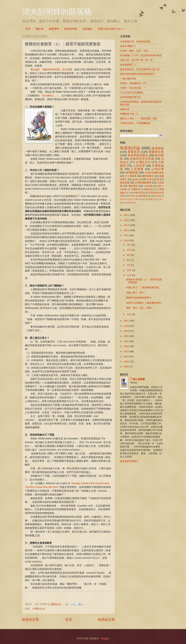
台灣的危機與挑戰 (154, 173)
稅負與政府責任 (138, 155)
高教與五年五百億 (142, 159)
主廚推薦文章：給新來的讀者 (135, 42)
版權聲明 (54, 29)
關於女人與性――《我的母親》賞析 (139, 118)
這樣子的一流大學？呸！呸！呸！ (137, 60)
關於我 (40, 29)
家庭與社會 (156, 152)
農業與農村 (148, 176)
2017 (127, 321)
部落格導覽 (71, 29)
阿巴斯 (132, 196)
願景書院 (143, 196)
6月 (129, 260)
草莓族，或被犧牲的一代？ (134, 83)
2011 (127, 215)
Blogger (105, 638)
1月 (129, 245)
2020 (127, 336)
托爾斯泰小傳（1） (130, 114)
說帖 (143, 199)
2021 (127, 341)
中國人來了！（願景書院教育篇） (143, 287)
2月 (129, 250)
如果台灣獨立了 (128, 46)
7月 (129, 265)
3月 (129, 255)
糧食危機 (125, 183)
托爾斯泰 (135, 189)
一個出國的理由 (128, 79)
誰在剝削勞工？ (128, 65)
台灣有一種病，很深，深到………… (139, 51)
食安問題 (129, 203)
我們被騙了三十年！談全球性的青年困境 (141, 55)
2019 (127, 331)
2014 (127, 230)
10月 (129, 270)
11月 (129, 275)
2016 (127, 240)
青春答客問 (139, 193)
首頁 (28, 29)
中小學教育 (131, 176)
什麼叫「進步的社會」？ (133, 88)
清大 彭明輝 (139, 379)
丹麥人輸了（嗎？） (136, 293)
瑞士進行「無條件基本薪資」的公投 (50, 69)
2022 (127, 346)
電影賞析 (133, 186)
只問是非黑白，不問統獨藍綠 (135, 123)
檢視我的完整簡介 (129, 461)
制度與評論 (130, 148)
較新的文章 (31, 620)
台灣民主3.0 (39, 609)
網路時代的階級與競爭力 (139, 298)
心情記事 (158, 169)
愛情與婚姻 (156, 196)
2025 (127, 362)
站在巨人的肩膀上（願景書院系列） (145, 303)
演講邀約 (88, 29)
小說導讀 (148, 186)
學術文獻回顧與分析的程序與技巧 (137, 74)
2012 (127, 220)
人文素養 (137, 169)
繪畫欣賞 (149, 189)
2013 (127, 225)
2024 (127, 356)
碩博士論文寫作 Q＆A (111, 29)
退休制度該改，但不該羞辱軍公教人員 (140, 69)
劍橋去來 (125, 109)
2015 (127, 235)
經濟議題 (158, 148)
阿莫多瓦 (153, 199)
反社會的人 (48, 96)
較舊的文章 (107, 620)
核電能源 (132, 173)
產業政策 (134, 152)
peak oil (137, 179)
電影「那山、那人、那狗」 (140, 308)
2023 (127, 351)
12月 (129, 314)
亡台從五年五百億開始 (132, 92)
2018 (127, 326)
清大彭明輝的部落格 (57, 12)
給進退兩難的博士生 (130, 97)
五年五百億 (153, 179)
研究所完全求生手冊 (129, 199)
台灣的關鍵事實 (143, 183)
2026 (127, 367)
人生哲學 (139, 166)
